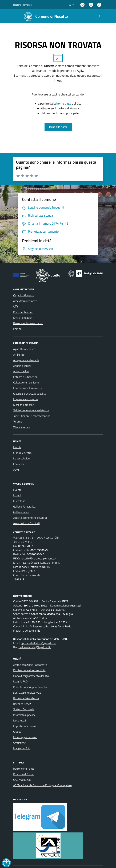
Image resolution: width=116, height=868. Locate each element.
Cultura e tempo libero (26, 382)
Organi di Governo (24, 295)
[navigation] (7, 16)
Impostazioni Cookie (25, 726)
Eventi (17, 490)
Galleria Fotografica (24, 506)
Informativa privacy (24, 715)
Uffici (16, 306)
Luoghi (17, 495)
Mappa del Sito (22, 748)
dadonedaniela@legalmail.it (35, 647)
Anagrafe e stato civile (26, 360)
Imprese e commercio (25, 399)
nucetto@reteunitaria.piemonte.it (40, 563)
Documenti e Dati (23, 312)
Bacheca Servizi (22, 704)
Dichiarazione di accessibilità (29, 670)
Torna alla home (58, 127)
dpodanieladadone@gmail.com (39, 643)
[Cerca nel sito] (99, 16)
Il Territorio (19, 501)
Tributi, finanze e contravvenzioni (32, 416)
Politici (17, 329)
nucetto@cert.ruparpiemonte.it (38, 558)
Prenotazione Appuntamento (30, 687)
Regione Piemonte (24, 769)
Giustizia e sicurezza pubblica (30, 394)
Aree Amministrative (25, 301)
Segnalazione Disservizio (27, 693)
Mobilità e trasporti (24, 405)
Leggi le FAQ (20, 681)
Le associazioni (22, 458)
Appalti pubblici (22, 366)
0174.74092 (26, 546)
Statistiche (19, 743)
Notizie (17, 447)
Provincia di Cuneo (24, 774)
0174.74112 (25, 542)
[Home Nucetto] (44, 16)
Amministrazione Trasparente (30, 665)
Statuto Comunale (24, 709)
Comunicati (20, 464)
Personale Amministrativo (28, 323)
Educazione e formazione (28, 388)
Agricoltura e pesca (24, 349)
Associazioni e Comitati (26, 523)
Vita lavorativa (22, 427)
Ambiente (19, 355)
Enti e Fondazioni (23, 318)
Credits (17, 732)
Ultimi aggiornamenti (25, 737)
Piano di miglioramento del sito (31, 676)
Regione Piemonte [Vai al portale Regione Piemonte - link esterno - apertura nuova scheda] (22, 5)
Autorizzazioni (21, 371)
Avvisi (17, 470)
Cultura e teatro (22, 453)
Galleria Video (21, 512)
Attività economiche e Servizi (30, 518)
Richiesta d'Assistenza (26, 698)
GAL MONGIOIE (22, 780)
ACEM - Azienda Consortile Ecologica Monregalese (42, 785)
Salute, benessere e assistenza (31, 410)
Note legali (19, 720)
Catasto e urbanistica (25, 377)
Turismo (18, 421)
